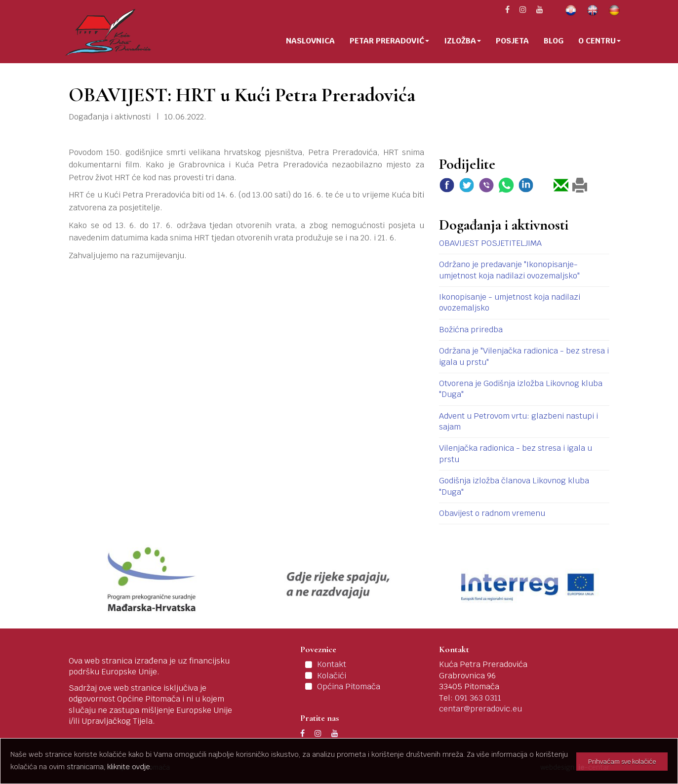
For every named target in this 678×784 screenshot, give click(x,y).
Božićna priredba (471, 330)
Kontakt (332, 664)
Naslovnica (310, 41)
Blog (554, 41)
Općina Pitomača (349, 686)
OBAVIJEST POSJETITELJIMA (490, 243)
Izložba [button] (462, 41)
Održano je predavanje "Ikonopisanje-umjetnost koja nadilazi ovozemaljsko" (509, 270)
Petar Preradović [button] (389, 41)
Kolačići (332, 676)
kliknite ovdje (129, 767)
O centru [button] (599, 41)
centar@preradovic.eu (480, 709)
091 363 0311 (478, 698)
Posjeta (512, 41)
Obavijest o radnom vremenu (492, 513)
